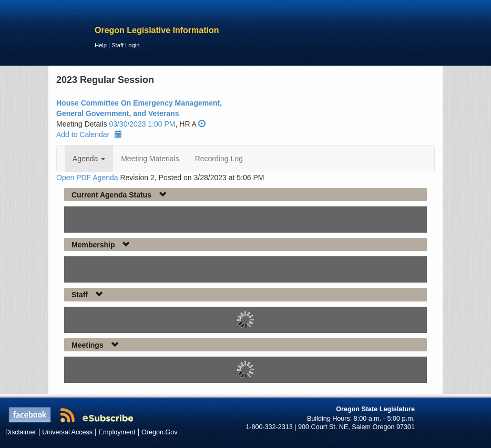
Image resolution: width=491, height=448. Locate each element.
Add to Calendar (89, 134)
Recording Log (219, 159)
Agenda (89, 159)
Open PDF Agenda (87, 178)
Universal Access (67, 432)
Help (101, 45)
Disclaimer (21, 432)
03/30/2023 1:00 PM (142, 124)
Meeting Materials (150, 159)
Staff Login (125, 45)
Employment (117, 432)
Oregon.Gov (160, 432)
